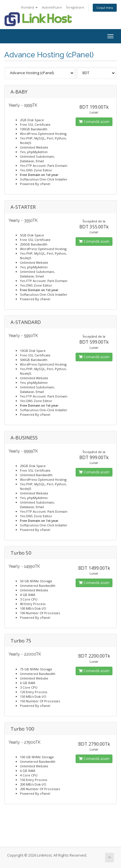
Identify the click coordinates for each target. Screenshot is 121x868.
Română (29, 7)
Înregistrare (75, 7)
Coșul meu (105, 8)
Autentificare (52, 7)
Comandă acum (94, 122)
